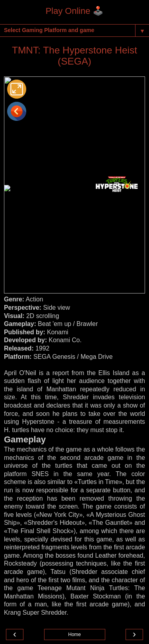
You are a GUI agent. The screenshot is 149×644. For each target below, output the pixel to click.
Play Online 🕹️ (75, 11)
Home (74, 634)
